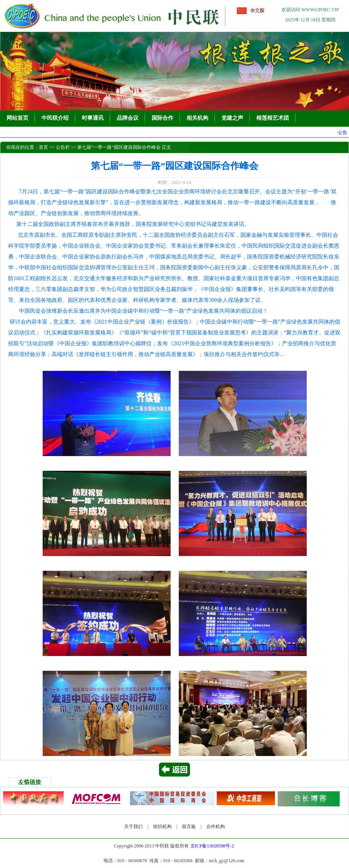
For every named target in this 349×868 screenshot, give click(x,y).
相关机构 (197, 118)
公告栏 (63, 147)
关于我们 (133, 827)
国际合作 (162, 118)
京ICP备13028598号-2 (212, 846)
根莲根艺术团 (273, 118)
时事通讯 (93, 118)
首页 (43, 147)
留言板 (189, 827)
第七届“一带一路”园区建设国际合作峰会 (119, 147)
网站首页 (17, 118)
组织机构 (162, 827)
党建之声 (232, 118)
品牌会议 (128, 118)
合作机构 (216, 827)
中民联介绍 (55, 118)
